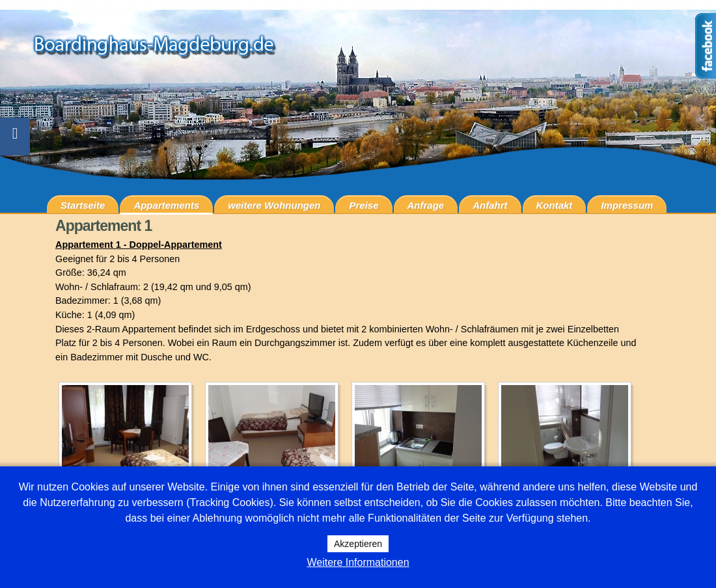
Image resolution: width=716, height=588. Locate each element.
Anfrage (426, 205)
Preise (364, 205)
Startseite (83, 205)
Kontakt (555, 205)
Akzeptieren (358, 544)
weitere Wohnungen (274, 205)
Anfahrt (490, 205)
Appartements (166, 205)
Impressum (627, 205)
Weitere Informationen (358, 562)
